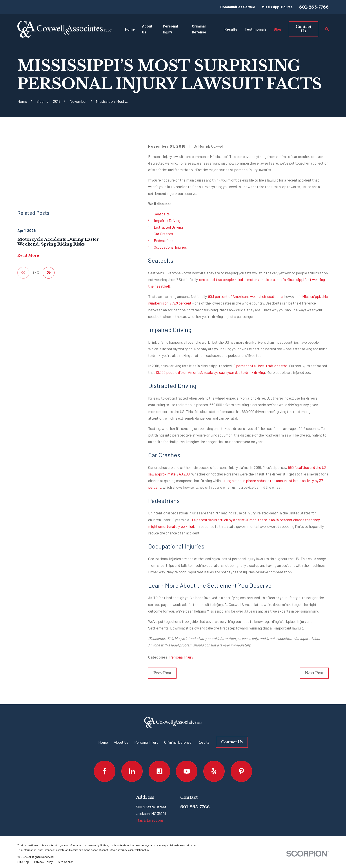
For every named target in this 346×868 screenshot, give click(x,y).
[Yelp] (214, 771)
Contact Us (303, 29)
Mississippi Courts (277, 7)
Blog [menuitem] (277, 29)
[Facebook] (105, 771)
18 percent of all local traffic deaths (260, 366)
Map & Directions (150, 820)
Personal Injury (181, 657)
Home (103, 742)
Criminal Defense (178, 742)
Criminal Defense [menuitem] (199, 29)
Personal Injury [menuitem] (170, 29)
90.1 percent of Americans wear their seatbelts (245, 296)
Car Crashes (163, 234)
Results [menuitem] (231, 29)
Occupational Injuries (170, 247)
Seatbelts (162, 214)
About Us (121, 742)
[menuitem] (23, 862)
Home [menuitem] (130, 29)
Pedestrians (164, 240)
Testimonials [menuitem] (256, 29)
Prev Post (162, 673)
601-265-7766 (314, 7)
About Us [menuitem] (147, 29)
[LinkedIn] (132, 771)
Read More (28, 211)
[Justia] (159, 771)
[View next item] (49, 228)
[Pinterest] (241, 771)
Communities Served (238, 7)
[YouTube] (187, 771)
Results (203, 742)
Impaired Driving (167, 220)
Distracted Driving (168, 227)
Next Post (314, 673)
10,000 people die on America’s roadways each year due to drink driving (210, 372)
